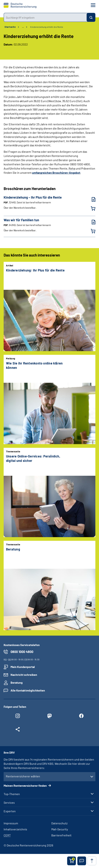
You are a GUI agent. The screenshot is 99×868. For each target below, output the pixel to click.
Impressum (11, 823)
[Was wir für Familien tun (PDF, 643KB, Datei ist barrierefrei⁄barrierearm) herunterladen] (91, 222)
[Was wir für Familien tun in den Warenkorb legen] (91, 231)
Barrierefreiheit (61, 835)
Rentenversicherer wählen (23, 776)
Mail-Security (60, 829)
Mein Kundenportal (23, 667)
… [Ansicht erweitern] (23, 27)
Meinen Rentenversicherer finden (25, 786)
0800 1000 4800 (22, 652)
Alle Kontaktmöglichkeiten (28, 690)
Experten (10, 811)
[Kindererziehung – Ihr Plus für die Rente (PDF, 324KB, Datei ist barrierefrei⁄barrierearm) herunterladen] (91, 199)
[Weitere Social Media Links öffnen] (18, 730)
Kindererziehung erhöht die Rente (47, 27)
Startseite (10, 27)
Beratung (17, 682)
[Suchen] (91, 17)
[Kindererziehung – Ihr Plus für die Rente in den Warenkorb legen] (91, 208)
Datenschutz (59, 823)
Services (9, 803)
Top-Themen (12, 794)
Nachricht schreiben (24, 675)
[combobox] (45, 17)
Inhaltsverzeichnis (15, 829)
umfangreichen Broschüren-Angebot (56, 173)
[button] (82, 861)
